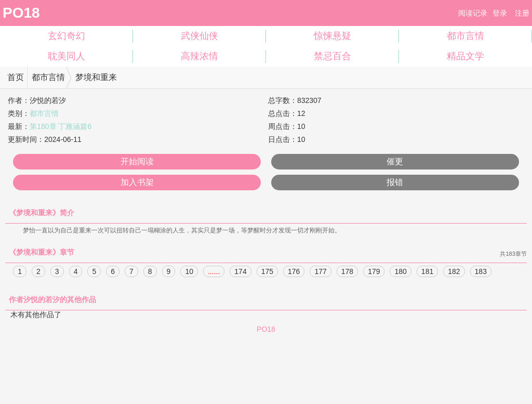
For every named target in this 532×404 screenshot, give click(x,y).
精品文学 (465, 56)
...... (214, 272)
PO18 (21, 13)
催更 (395, 161)
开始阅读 (137, 161)
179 (374, 272)
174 (240, 272)
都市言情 (465, 36)
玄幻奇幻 (66, 36)
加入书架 (137, 182)
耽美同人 (66, 56)
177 (320, 272)
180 (400, 272)
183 (481, 272)
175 (267, 272)
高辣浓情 (199, 56)
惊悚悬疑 (332, 36)
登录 (500, 13)
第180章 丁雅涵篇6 (61, 126)
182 (454, 272)
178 (347, 272)
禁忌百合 (332, 56)
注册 (522, 13)
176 (294, 272)
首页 (16, 77)
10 (189, 272)
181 (427, 272)
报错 (395, 182)
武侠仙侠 (199, 36)
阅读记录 (473, 13)
